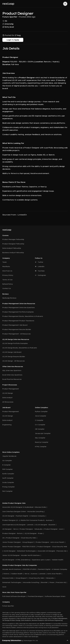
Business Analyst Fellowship (13, 253)
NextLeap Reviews (9, 298)
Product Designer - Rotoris (13, 533)
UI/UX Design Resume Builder (14, 357)
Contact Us (7, 288)
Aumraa (34, 574)
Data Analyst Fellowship (12, 248)
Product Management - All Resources (17, 334)
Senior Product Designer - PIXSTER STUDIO (19, 547)
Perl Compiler (7, 491)
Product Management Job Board (15, 325)
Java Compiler (41, 416)
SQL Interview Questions (12, 370)
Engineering (7, 425)
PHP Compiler (8, 469)
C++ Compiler (40, 425)
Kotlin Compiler (8, 474)
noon (4, 587)
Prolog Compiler (9, 487)
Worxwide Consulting (31, 582)
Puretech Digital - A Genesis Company (53, 569)
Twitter (39, 262)
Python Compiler (41, 411)
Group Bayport (21, 578)
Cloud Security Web (36, 578)
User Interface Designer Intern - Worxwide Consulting (23, 511)
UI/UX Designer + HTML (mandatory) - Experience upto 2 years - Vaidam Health (33, 560)
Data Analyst (7, 398)
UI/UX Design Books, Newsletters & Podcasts (20, 348)
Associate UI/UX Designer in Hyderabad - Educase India (24, 507)
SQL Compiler (40, 438)
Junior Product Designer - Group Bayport (18, 542)
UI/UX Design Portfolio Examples (15, 343)
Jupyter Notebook (9, 456)
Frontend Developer (35, 596)
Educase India (8, 578)
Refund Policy (8, 284)
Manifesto (6, 266)
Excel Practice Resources (12, 379)
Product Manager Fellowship (13, 239)
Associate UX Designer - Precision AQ (52, 551)
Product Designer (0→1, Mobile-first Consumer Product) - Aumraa (27, 520)
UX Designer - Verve (10, 529)
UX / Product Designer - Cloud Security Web (19, 538)
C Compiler (39, 420)
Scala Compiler (8, 482)
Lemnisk (42, 574)
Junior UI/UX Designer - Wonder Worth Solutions (21, 555)
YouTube (40, 271)
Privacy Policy (8, 275)
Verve (27, 574)
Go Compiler (7, 460)
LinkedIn (40, 266)
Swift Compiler (8, 478)
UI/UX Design (8, 393)
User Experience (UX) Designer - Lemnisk (18, 525)
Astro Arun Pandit (54, 574)
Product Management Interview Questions (19, 308)
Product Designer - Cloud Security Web (52, 547)
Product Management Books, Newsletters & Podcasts (23, 316)
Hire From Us (7, 271)
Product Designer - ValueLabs (31, 529)
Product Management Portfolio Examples (18, 312)
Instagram (41, 275)
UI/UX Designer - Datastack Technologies (20, 551)
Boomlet (44, 582)
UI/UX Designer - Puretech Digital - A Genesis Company (24, 516)
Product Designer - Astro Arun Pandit (50, 542)
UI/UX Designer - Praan (34, 533)
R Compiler (7, 465)
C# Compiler (40, 429)
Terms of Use (7, 280)
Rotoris (6, 574)
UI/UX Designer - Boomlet (45, 525)
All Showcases (8, 402)
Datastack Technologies (12, 582)
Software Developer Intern (55, 596)
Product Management (11, 389)
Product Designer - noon (54, 529)
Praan (52, 582)
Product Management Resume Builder (17, 329)
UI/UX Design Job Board (12, 352)
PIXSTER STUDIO (30, 569)
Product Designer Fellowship (13, 244)
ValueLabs (50, 578)
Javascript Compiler (43, 433)
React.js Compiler (42, 442)
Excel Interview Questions (12, 375)
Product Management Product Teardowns (18, 321)
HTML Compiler (41, 447)
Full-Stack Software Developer (14, 596)
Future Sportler (8, 606)
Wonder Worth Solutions (12, 569)
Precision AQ (61, 582)
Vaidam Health (17, 574)
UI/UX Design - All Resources (14, 361)
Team (5, 262)
